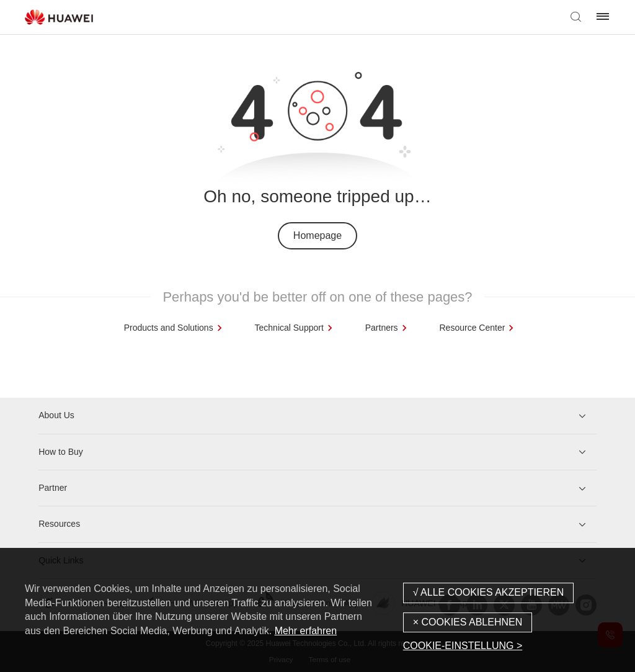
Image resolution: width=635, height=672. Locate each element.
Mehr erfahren (306, 631)
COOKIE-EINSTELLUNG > (463, 646)
